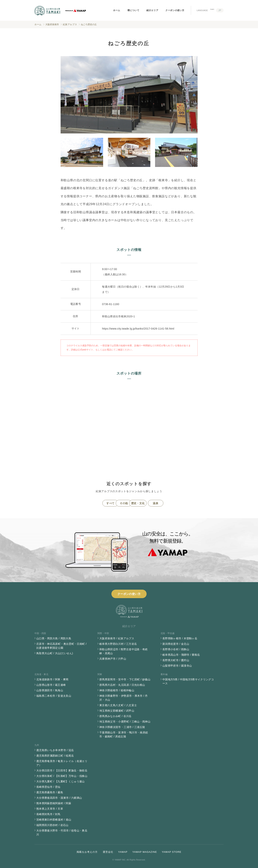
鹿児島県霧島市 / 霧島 (50, 792)
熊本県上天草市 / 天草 (50, 809)
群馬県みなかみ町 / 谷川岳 (115, 716)
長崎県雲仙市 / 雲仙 (48, 787)
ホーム (117, 10)
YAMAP (123, 852)
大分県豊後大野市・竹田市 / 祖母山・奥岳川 (62, 833)
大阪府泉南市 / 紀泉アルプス (117, 638)
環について (133, 10)
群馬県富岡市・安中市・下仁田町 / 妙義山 (125, 679)
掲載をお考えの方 (87, 852)
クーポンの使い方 (175, 10)
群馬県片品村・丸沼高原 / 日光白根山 (122, 685)
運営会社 (108, 852)
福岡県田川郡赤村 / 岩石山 (52, 825)
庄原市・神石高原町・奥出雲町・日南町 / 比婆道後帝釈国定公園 (61, 646)
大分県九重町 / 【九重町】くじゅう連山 (61, 781)
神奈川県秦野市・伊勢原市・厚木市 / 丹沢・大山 (124, 698)
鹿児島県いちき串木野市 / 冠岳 (55, 750)
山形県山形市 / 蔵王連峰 (51, 685)
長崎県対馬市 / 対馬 (48, 814)
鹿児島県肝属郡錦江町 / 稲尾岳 (55, 756)
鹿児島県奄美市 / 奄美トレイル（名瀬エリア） (62, 763)
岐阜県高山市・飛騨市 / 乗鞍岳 (181, 655)
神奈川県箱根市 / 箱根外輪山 (117, 690)
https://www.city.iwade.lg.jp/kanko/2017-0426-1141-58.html (138, 329)
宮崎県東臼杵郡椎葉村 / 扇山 (54, 820)
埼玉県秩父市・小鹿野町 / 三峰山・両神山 (125, 722)
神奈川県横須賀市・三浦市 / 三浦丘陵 (122, 727)
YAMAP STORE (172, 852)
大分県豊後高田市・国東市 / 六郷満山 (59, 798)
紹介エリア (152, 10)
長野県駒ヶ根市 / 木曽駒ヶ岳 (180, 638)
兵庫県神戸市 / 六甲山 (113, 659)
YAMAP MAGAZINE (145, 852)
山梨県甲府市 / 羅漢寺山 (177, 666)
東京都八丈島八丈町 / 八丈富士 (118, 705)
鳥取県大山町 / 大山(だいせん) (55, 653)
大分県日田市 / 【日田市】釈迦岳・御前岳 (62, 771)
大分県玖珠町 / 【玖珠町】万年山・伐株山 (62, 776)
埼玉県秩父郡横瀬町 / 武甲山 (117, 711)
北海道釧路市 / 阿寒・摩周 (52, 679)
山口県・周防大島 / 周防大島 (54, 638)
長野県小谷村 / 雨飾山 (176, 649)
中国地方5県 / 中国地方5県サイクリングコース (188, 681)
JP (220, 10)
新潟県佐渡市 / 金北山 (176, 644)
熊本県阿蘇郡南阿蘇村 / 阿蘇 (54, 803)
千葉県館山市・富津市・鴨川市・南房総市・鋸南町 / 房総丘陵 (124, 734)
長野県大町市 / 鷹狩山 (176, 660)
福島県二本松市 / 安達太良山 (54, 696)
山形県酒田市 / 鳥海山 (50, 690)
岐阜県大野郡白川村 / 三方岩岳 (118, 644)
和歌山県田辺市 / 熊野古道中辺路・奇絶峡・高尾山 (124, 651)
